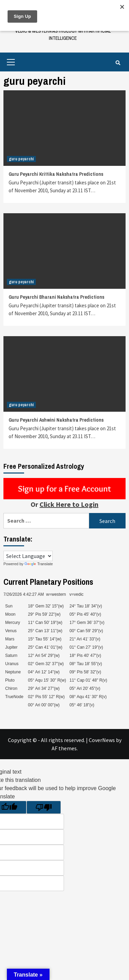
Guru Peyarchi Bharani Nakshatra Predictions (56, 297)
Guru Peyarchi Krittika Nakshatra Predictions (56, 174)
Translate (39, 564)
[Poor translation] (44, 807)
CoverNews (102, 740)
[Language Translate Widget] (28, 556)
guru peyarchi (21, 159)
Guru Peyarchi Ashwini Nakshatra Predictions (56, 420)
